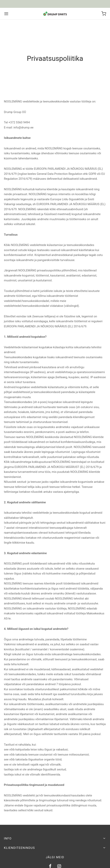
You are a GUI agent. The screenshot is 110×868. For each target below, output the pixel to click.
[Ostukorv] (104, 14)
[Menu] (6, 14)
